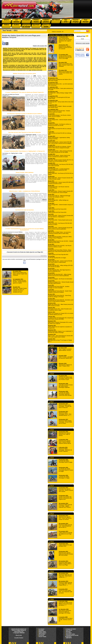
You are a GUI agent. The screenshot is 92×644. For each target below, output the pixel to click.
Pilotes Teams (42, 632)
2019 (51, 346)
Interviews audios (70, 634)
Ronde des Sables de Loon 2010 (37, 100)
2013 (51, 514)
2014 (51, 486)
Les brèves (41, 629)
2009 (35, 76)
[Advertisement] (82, 85)
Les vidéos (69, 633)
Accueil (16, 638)
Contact (21, 638)
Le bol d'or (41, 635)
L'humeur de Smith (71, 629)
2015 (51, 458)
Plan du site (19, 635)
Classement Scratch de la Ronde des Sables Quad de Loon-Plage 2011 (25, 252)
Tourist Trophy (42, 637)
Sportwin (68, 632)
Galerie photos (42, 633)
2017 (51, 402)
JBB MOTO (69, 638)
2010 (51, 571)
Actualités (41, 630)
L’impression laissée (31, 135)
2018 (51, 374)
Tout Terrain (7, 30)
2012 (51, 542)
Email (82, 39)
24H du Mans (42, 634)
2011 (16, 30)
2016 (51, 430)
